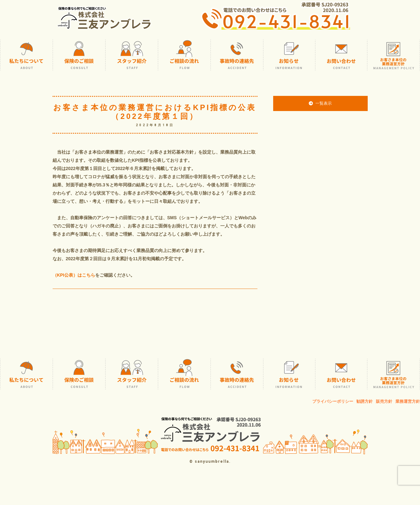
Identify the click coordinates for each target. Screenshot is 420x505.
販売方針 (384, 401)
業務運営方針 (408, 401)
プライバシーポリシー (333, 401)
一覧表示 (320, 103)
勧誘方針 (365, 401)
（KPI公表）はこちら (74, 275)
